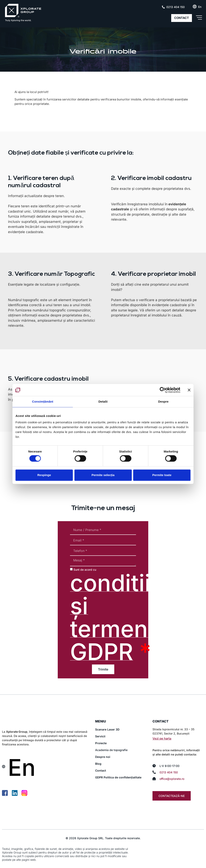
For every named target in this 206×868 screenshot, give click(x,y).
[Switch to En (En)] (200, 7)
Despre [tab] (163, 401)
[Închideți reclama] (189, 390)
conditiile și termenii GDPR (120, 617)
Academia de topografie (111, 750)
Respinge (44, 475)
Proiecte (101, 743)
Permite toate (162, 475)
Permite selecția (103, 475)
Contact (101, 770)
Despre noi (103, 757)
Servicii (100, 736)
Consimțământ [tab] (43, 401)
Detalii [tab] (103, 401)
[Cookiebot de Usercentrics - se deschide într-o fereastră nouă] (163, 390)
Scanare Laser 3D (107, 729)
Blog (98, 764)
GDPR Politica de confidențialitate (118, 777)
